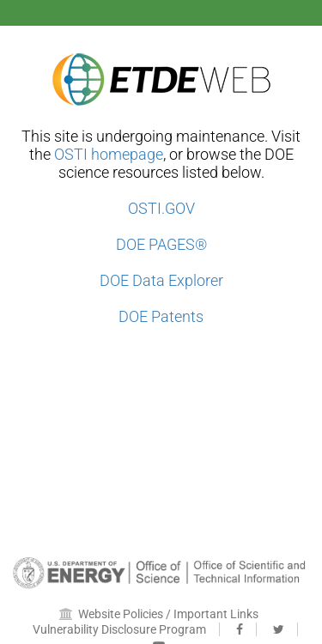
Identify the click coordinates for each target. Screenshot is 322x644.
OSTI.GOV (161, 208)
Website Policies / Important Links (159, 614)
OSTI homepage (109, 154)
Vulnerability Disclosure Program (119, 629)
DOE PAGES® (161, 244)
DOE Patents (161, 316)
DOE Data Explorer (161, 280)
